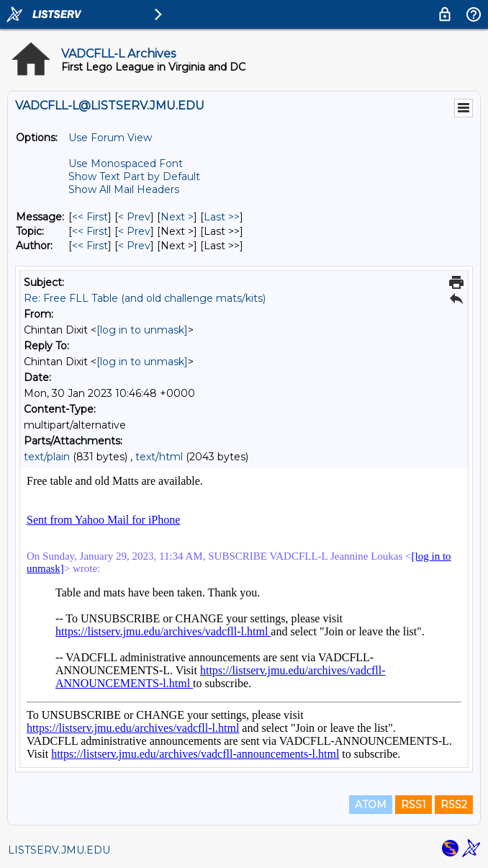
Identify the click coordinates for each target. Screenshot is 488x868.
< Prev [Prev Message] (134, 217)
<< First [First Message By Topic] (90, 231)
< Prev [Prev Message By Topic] (134, 231)
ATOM (371, 805)
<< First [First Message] (90, 217)
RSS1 (414, 805)
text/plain (47, 457)
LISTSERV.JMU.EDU (59, 850)
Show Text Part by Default (134, 176)
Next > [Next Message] (177, 217)
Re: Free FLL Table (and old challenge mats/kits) (145, 298)
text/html (159, 457)
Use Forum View (110, 138)
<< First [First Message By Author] (90, 246)
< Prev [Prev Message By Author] (134, 246)
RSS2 (454, 805)
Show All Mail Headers (124, 189)
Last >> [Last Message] (222, 217)
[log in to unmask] (142, 330)
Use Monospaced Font (126, 164)
